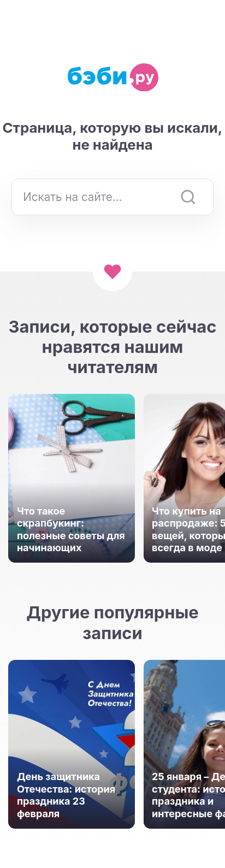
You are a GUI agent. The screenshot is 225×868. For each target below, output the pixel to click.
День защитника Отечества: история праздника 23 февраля (66, 795)
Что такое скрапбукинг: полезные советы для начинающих (71, 530)
